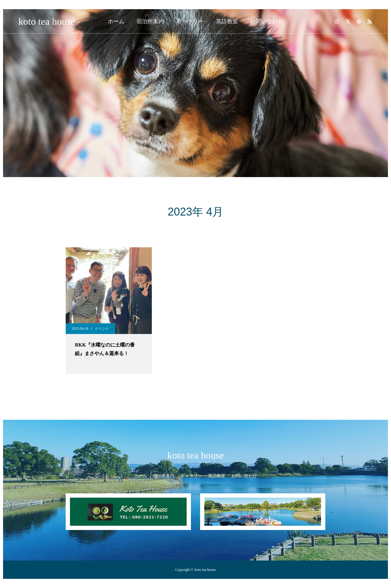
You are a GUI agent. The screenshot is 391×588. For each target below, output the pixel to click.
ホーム (116, 21)
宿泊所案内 (150, 21)
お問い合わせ (267, 21)
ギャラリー (190, 21)
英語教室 (227, 21)
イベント (102, 328)
